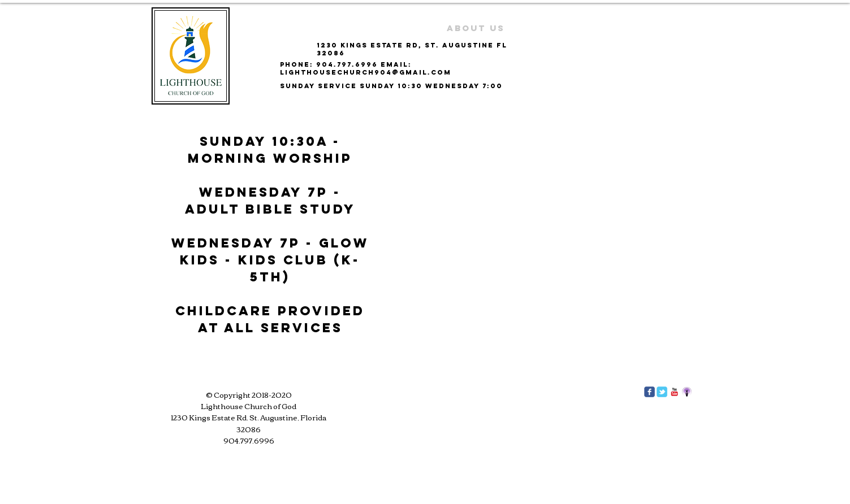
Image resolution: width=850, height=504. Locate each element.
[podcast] (687, 392)
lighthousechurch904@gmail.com (366, 72)
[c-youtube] (674, 392)
